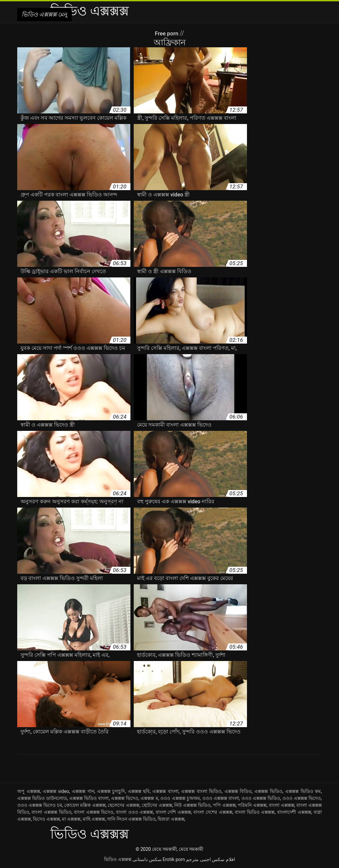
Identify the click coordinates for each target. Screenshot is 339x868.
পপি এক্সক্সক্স (224, 805)
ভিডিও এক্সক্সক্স (118, 859)
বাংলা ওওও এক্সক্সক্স (134, 812)
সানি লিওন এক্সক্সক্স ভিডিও (131, 819)
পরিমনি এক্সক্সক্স (252, 805)
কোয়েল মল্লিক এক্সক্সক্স (85, 805)
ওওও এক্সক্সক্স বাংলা (221, 798)
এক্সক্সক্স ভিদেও (124, 798)
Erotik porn (174, 859)
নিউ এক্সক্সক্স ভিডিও (192, 805)
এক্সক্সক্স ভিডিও (268, 791)
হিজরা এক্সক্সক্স (171, 819)
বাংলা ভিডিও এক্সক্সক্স (255, 812)
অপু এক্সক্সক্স (29, 791)
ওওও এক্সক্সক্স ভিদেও (302, 798)
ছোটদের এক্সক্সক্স (157, 805)
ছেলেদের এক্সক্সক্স (123, 805)
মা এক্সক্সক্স (71, 819)
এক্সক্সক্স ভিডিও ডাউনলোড (42, 798)
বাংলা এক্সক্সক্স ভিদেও (94, 812)
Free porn (167, 33)
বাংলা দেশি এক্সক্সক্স (173, 812)
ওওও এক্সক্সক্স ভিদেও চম (40, 805)
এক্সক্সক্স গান (83, 791)
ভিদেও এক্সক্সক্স (46, 819)
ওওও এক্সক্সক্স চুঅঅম (180, 798)
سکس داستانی (147, 859)
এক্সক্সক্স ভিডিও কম (303, 791)
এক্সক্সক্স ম (149, 798)
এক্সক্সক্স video (56, 791)
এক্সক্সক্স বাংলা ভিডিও (201, 791)
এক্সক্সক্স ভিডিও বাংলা (89, 798)
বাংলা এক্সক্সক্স (282, 805)
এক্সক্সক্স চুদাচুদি (111, 791)
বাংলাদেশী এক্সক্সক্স (294, 812)
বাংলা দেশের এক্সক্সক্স (213, 812)
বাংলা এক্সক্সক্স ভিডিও (51, 812)
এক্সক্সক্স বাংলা (165, 791)
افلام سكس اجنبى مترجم (210, 859)
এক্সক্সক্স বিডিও (238, 791)
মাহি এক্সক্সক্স (94, 819)
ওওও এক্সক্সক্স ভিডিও (261, 798)
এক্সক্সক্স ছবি (139, 791)
